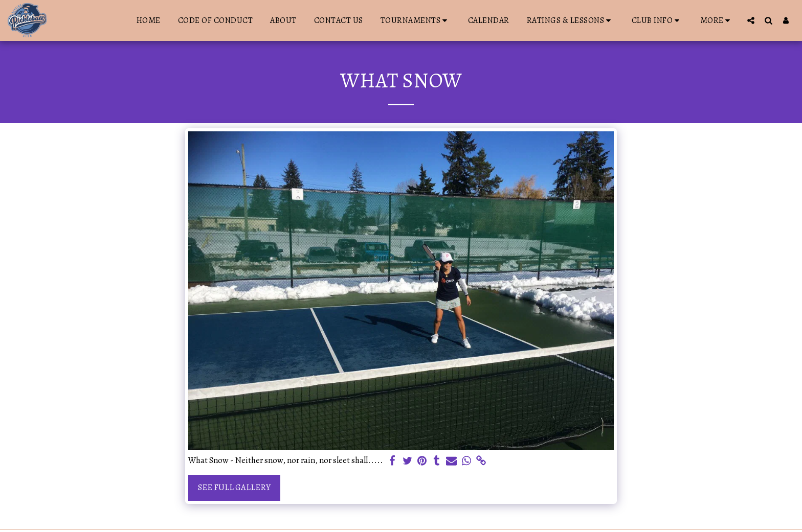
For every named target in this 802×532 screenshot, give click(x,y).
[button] (416, 20)
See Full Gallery (234, 487)
